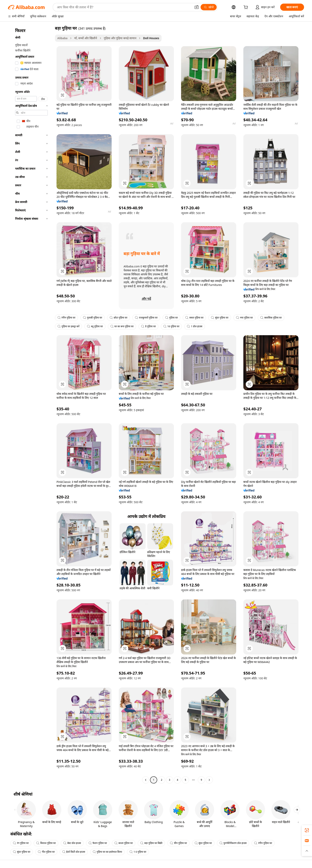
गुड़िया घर (172, 318)
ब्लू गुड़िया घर (95, 326)
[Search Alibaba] (124, 7)
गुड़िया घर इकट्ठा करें (68, 326)
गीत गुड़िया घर (46, 852)
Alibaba (62, 38)
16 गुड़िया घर (171, 326)
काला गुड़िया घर (124, 843)
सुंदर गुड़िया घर (220, 318)
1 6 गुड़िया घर (138, 852)
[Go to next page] (209, 780)
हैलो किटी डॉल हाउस (74, 852)
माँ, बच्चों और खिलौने (86, 38)
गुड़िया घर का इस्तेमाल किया (107, 852)
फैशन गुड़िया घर (98, 843)
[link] (307, 830)
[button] (197, 7)
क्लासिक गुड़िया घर (271, 318)
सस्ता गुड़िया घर (194, 318)
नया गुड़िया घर (244, 318)
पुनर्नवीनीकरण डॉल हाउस (233, 843)
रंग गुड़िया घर (21, 843)
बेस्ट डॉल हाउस (72, 843)
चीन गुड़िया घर (178, 843)
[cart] (247, 8)
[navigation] (30, 404)
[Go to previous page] (146, 780)
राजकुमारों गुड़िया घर (146, 318)
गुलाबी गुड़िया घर (93, 318)
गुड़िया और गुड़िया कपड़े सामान (120, 38)
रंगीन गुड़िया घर (66, 318)
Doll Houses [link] (151, 38)
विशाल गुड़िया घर (46, 843)
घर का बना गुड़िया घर (122, 326)
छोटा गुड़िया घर (118, 318)
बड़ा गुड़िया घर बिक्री (151, 843)
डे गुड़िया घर (148, 326)
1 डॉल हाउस (195, 326)
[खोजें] (209, 7)
